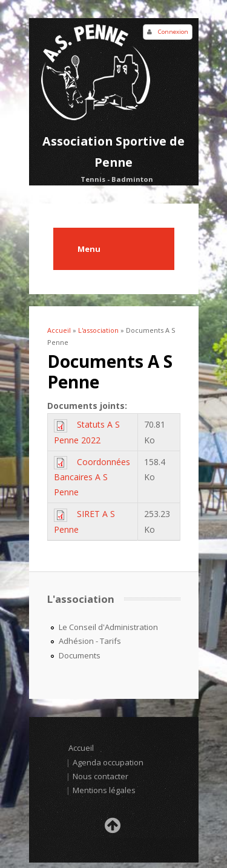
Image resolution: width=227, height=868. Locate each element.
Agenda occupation (108, 762)
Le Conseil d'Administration (108, 627)
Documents (80, 655)
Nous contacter (100, 776)
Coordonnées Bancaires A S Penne (92, 477)
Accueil (59, 330)
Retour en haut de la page (114, 829)
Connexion (173, 32)
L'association (98, 330)
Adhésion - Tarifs (90, 641)
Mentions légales (104, 790)
